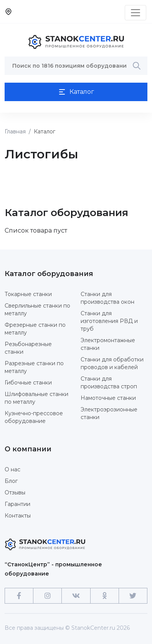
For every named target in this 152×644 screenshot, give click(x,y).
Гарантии (17, 504)
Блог (11, 481)
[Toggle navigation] (135, 13)
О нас (12, 469)
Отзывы (15, 493)
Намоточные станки (108, 398)
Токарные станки (28, 294)
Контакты (18, 516)
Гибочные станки (28, 383)
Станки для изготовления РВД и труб (109, 321)
